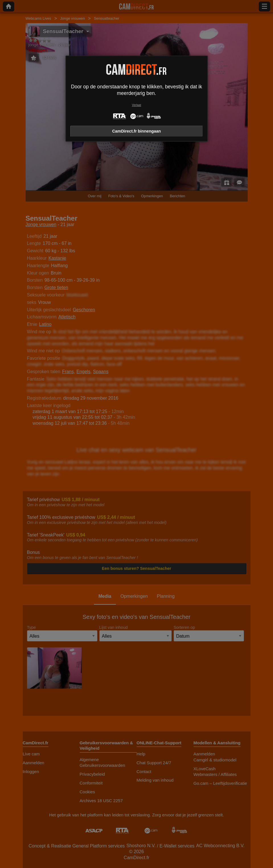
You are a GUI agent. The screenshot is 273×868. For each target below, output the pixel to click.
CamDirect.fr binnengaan (136, 131)
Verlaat (136, 105)
